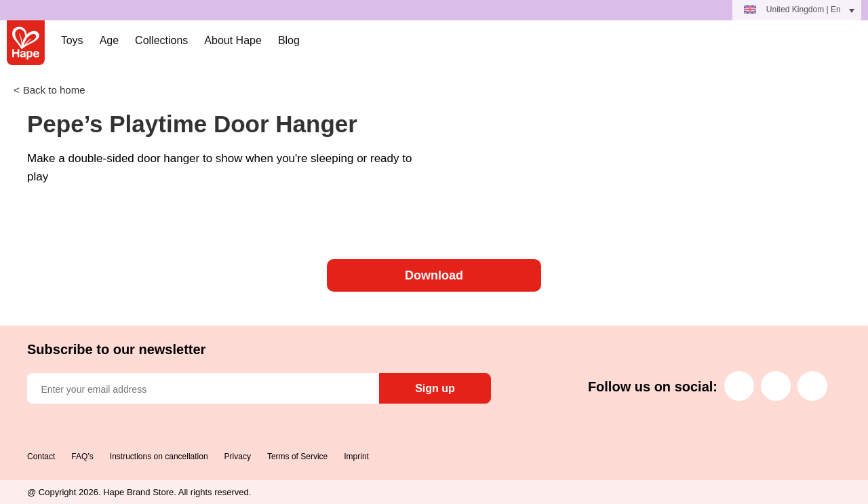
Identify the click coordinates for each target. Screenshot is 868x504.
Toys (72, 40)
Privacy (238, 457)
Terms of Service (297, 457)
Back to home (54, 90)
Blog (289, 40)
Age (109, 40)
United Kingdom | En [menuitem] (804, 9)
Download (434, 275)
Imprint (356, 457)
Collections (161, 40)
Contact (41, 457)
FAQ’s (82, 457)
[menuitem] (797, 10)
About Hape (233, 40)
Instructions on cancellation (159, 457)
